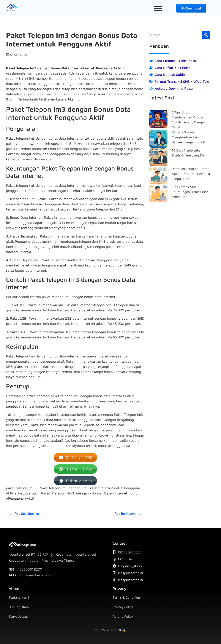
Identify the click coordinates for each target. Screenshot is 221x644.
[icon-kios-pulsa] (12, 8)
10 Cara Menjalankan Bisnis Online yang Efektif (191, 153)
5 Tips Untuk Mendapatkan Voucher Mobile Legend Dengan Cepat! (189, 120)
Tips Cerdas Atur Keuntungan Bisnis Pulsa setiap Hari (190, 192)
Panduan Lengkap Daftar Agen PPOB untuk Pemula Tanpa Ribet (191, 174)
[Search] (176, 35)
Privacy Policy (123, 607)
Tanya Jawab (18, 616)
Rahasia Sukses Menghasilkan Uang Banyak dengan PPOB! (188, 137)
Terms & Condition (126, 597)
